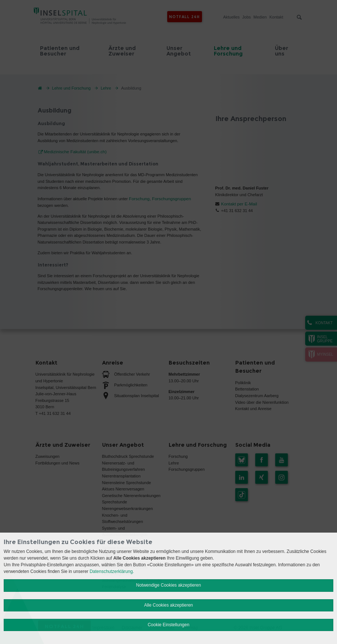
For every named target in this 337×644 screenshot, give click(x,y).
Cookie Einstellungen (168, 625)
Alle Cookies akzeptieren (168, 605)
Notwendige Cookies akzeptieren (168, 585)
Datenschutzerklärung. (112, 571)
